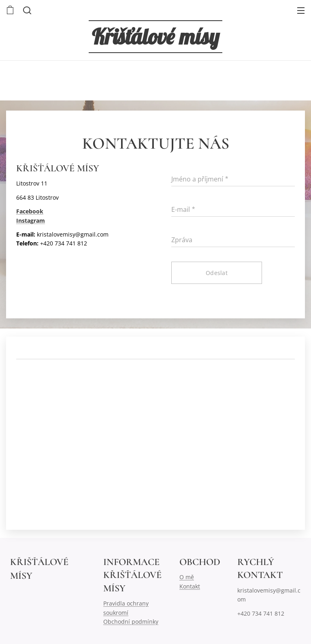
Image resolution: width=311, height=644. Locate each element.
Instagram (31, 220)
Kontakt (190, 586)
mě (190, 577)
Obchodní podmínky (131, 622)
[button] (26, 10)
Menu (301, 11)
